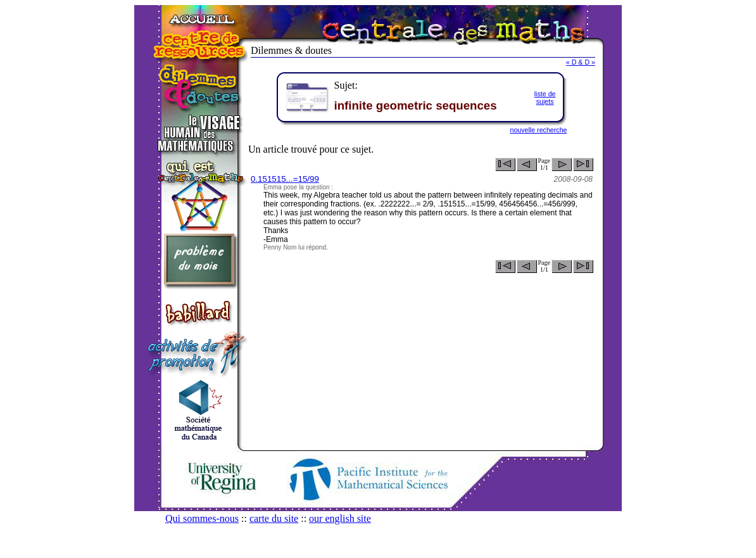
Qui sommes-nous (202, 518)
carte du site (274, 518)
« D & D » (581, 62)
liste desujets (545, 98)
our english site (340, 518)
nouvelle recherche (538, 130)
